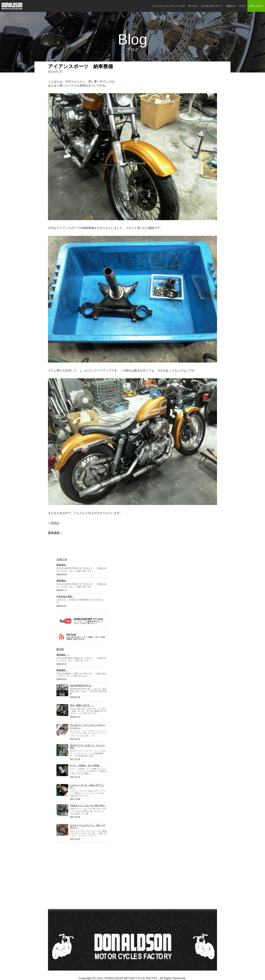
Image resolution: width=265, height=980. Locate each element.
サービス (193, 6)
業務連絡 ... (63, 655)
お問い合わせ (256, 6)
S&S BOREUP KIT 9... (81, 685)
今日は (55, 523)
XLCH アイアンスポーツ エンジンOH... (87, 746)
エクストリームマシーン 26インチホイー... (88, 826)
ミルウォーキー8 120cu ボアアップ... (87, 786)
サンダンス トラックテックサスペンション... (88, 726)
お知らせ (231, 6)
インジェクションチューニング (168, 6)
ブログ (242, 6)
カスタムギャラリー (212, 6)
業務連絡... (62, 565)
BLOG (60, 649)
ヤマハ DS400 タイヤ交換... (85, 765)
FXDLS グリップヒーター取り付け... (88, 805)
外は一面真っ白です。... (82, 705)
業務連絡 (54, 533)
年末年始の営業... (65, 596)
